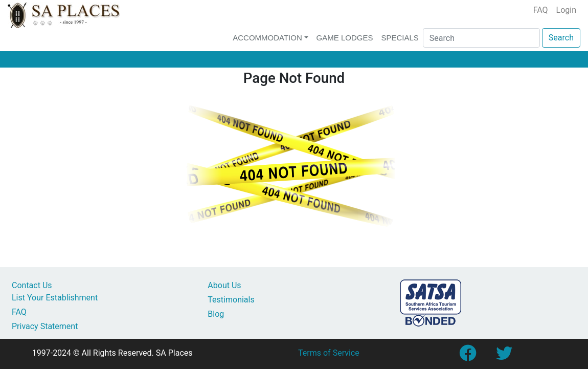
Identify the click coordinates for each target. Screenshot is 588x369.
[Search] (481, 38)
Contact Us (32, 285)
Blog (216, 314)
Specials (400, 38)
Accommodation (267, 38)
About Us (224, 285)
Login (566, 10)
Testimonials (231, 300)
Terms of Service (329, 353)
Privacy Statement (45, 326)
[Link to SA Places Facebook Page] (467, 356)
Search (561, 38)
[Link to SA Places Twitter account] (504, 356)
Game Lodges (345, 38)
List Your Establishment (55, 298)
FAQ (541, 10)
